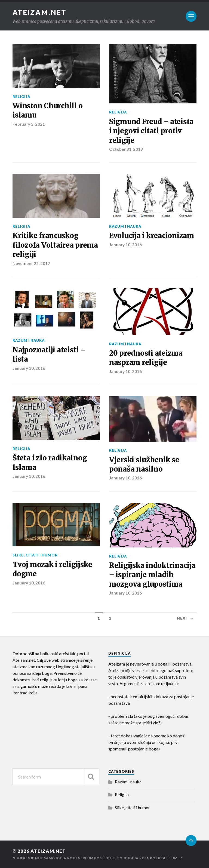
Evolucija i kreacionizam (152, 236)
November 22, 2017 (31, 263)
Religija (21, 97)
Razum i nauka (125, 226)
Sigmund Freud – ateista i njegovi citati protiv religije (151, 131)
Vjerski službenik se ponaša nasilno (144, 464)
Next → (185, 618)
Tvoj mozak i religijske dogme (52, 569)
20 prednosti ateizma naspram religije (146, 358)
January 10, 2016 (125, 245)
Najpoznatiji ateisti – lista (49, 355)
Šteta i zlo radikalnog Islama (50, 463)
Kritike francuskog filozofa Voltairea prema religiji (55, 245)
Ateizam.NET (39, 12)
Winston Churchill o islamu (48, 110)
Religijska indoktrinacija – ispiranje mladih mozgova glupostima (152, 575)
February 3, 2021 (29, 124)
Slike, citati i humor (35, 555)
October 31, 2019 (126, 149)
